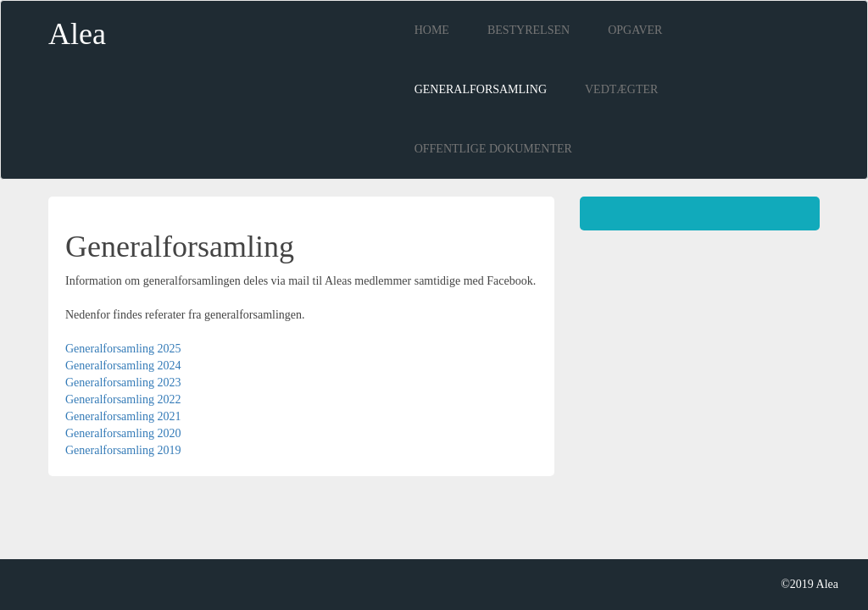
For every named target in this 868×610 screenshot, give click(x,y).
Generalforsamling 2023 (123, 383)
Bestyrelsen (529, 30)
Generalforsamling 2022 (123, 399)
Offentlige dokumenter (493, 149)
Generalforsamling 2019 (123, 450)
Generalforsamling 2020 (123, 433)
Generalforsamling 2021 (123, 416)
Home (432, 30)
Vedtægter (621, 89)
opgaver (635, 30)
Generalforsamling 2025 (123, 349)
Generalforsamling (481, 89)
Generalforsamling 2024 (123, 366)
